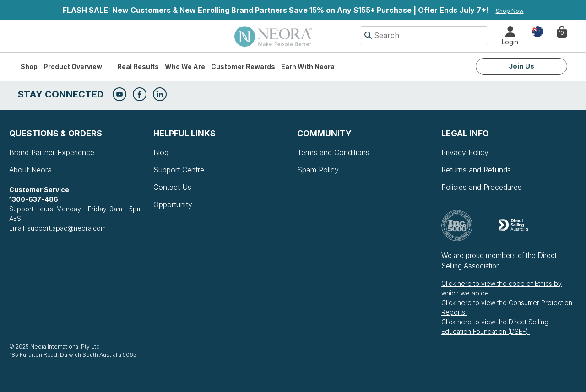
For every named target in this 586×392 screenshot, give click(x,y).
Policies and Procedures (481, 187)
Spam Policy (318, 170)
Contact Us (172, 187)
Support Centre (179, 170)
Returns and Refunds (476, 170)
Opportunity (173, 204)
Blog (161, 152)
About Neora (30, 170)
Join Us (521, 66)
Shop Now (510, 11)
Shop (29, 67)
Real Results (138, 67)
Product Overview (73, 67)
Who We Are (185, 67)
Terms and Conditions (333, 152)
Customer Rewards (243, 67)
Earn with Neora (308, 67)
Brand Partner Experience (52, 152)
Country (537, 31)
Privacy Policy (465, 152)
